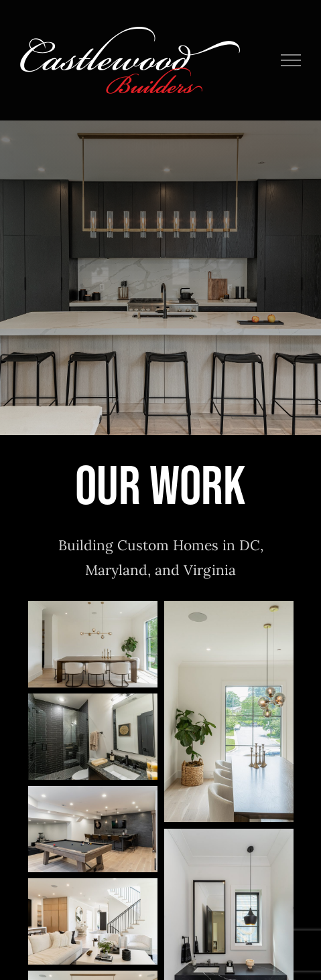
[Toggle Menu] (291, 60)
